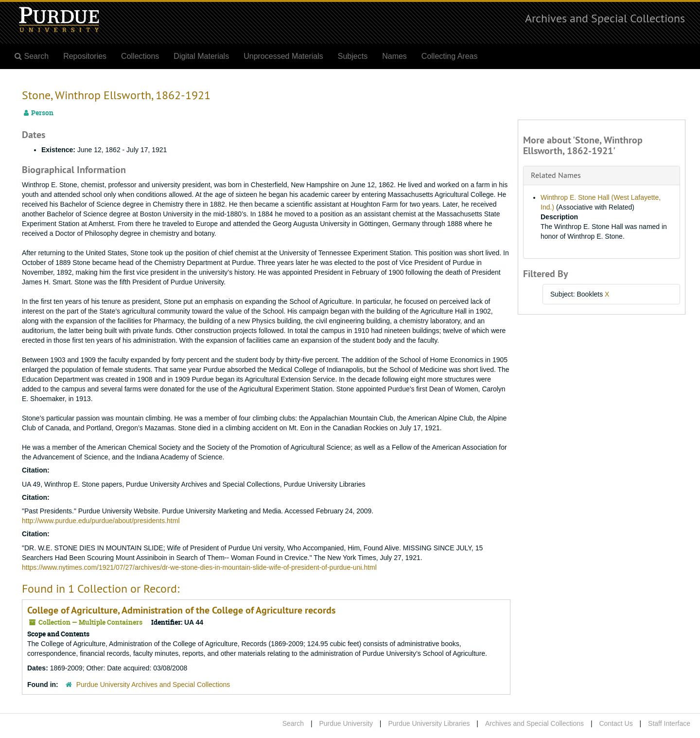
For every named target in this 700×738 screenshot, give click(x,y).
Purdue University (346, 723)
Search (293, 723)
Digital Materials (201, 56)
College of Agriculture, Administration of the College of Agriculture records (181, 610)
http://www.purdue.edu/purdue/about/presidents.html (101, 521)
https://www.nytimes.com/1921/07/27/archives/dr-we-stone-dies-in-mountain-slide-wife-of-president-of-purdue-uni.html (199, 567)
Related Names (556, 175)
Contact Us (616, 723)
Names (394, 56)
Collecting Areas (450, 56)
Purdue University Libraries (429, 723)
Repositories (85, 56)
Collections (140, 56)
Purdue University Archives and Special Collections (153, 685)
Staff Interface (669, 723)
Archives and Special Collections (605, 18)
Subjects (353, 56)
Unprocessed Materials (283, 56)
